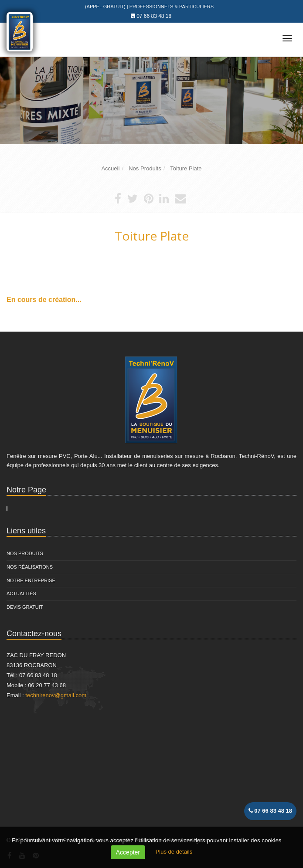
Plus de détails (174, 852)
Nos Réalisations (30, 567)
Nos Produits (25, 553)
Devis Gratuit (25, 607)
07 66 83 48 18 (154, 16)
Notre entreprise (31, 580)
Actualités (21, 593)
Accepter (128, 852)
